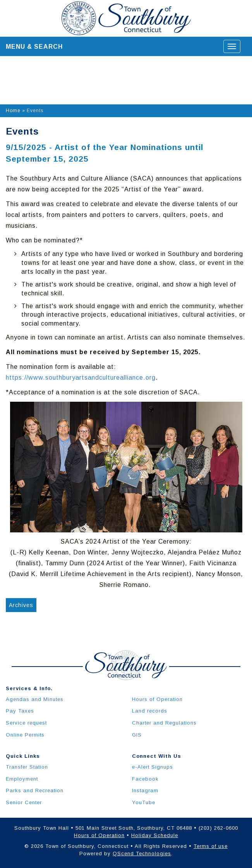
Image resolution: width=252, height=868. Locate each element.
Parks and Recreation (35, 790)
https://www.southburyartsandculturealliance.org (81, 378)
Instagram (145, 790)
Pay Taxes (20, 711)
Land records (150, 711)
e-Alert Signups (153, 767)
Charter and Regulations (164, 723)
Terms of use (211, 846)
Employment (22, 779)
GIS (137, 735)
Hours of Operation (157, 699)
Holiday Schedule (155, 835)
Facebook (145, 779)
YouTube (144, 802)
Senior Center (24, 802)
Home (13, 111)
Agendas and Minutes (35, 699)
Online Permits (25, 735)
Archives (21, 605)
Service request (26, 723)
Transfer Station (27, 767)
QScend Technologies (142, 854)
